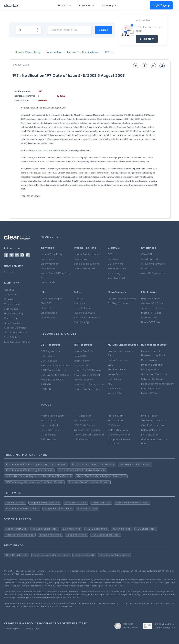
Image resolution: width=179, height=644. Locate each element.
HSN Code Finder (151, 299)
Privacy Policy (11, 629)
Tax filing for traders (119, 303)
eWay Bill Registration (154, 273)
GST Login (113, 259)
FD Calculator (115, 425)
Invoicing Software (84, 313)
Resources (87, 5)
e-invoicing (114, 273)
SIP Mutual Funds (117, 369)
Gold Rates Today (118, 430)
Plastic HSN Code (151, 313)
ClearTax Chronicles (15, 328)
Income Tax (80, 259)
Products (65, 5)
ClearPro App (48, 318)
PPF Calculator (82, 416)
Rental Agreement (152, 388)
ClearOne (80, 303)
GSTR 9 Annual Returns (53, 370)
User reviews (11, 309)
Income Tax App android (88, 254)
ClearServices (48, 268)
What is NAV (115, 393)
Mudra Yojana (149, 360)
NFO (110, 384)
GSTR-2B (46, 384)
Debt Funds (114, 379)
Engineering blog (13, 313)
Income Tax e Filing (51, 254)
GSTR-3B (46, 389)
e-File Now (147, 39)
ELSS (110, 365)
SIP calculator (48, 435)
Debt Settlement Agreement (158, 384)
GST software (115, 264)
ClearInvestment (50, 264)
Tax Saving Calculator (154, 420)
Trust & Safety (12, 337)
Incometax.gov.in (83, 380)
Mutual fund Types (118, 360)
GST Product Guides (16, 332)
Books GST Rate (150, 322)
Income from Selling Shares (89, 384)
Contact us (10, 294)
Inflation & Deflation (152, 365)
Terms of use (32, 629)
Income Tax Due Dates (87, 389)
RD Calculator (116, 420)
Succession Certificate (154, 374)
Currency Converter (119, 435)
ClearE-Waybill (149, 259)
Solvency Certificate (153, 379)
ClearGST (147, 254)
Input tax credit (116, 278)
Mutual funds (48, 282)
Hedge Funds (115, 374)
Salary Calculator (151, 430)
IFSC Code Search (84, 425)
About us (9, 290)
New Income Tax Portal (87, 375)
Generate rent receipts (87, 430)
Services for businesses (87, 318)
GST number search (85, 420)
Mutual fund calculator (53, 425)
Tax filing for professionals (122, 299)
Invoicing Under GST (52, 380)
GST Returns (48, 356)
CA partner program (52, 299)
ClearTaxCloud (49, 313)
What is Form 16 (83, 361)
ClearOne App (82, 322)
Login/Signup (161, 5)
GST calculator (49, 439)
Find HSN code (149, 416)
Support (9, 272)
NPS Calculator (83, 439)
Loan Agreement (151, 369)
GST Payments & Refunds (55, 375)
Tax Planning (48, 259)
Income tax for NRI (84, 268)
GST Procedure (49, 361)
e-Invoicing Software (153, 264)
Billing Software (83, 308)
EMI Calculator (49, 420)
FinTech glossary (13, 323)
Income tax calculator (53, 416)
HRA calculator (116, 416)
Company (110, 5)
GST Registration (50, 351)
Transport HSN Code (153, 308)
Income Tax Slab (83, 351)
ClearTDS (146, 268)
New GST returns (117, 268)
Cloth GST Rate (150, 318)
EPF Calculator (149, 435)
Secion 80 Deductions (87, 264)
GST (110, 254)
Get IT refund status (153, 425)
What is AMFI (115, 388)
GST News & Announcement (56, 365)
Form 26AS (80, 356)
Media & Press (12, 304)
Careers (9, 299)
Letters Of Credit (151, 393)
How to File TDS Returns (87, 370)
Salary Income (82, 365)
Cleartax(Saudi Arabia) (17, 342)
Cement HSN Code (152, 303)
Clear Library (11, 318)
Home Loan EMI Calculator (89, 435)
